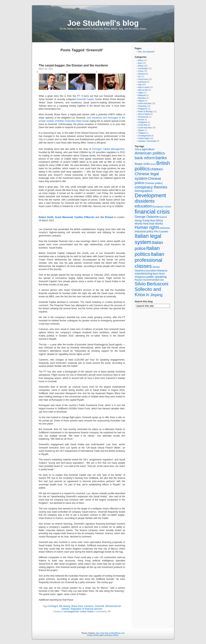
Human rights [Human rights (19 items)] (147, 227)
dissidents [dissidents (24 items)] (145, 201)
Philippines (143, 109)
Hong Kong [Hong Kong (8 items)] (142, 220)
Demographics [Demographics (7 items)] (144, 191)
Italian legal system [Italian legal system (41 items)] (148, 239)
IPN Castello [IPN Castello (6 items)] (161, 232)
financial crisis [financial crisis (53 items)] (152, 212)
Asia (140, 63)
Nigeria (141, 101)
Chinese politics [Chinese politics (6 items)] (154, 183)
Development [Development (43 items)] (150, 195)
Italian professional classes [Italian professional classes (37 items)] (150, 260)
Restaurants (143, 117)
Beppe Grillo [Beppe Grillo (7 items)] (142, 164)
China (141, 71)
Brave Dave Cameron (82, 606)
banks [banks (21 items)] (161, 158)
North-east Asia (145, 103)
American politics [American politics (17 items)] (150, 153)
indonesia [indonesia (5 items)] (165, 228)
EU (140, 77)
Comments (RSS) (111, 635)
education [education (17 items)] (143, 206)
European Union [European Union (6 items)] (162, 207)
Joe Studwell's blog (103, 23)
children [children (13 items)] (156, 169)
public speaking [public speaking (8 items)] (157, 277)
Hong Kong (143, 79)
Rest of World (144, 114)
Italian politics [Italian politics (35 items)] (147, 251)
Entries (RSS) (93, 635)
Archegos (53, 606)
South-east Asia (145, 128)
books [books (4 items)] (153, 164)
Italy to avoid (144, 87)
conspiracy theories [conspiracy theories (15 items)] (151, 187)
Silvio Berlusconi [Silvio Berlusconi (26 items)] (152, 284)
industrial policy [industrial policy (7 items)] (144, 231)
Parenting (142, 106)
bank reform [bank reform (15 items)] (145, 158)
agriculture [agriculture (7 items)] (148, 149)
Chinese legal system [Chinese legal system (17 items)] (147, 176)
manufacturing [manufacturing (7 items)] (144, 274)
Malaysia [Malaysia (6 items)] (162, 271)
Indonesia (142, 82)
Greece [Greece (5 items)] (163, 217)
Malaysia (142, 95)
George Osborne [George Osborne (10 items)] (147, 217)
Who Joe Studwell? (146, 52)
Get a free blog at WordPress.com (110, 633)
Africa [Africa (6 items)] (138, 149)
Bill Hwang (65, 606)
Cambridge (143, 68)
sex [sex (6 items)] (162, 280)
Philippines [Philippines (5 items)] (140, 277)
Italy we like (143, 90)
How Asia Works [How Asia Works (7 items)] (153, 224)
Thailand (142, 133)
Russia (141, 120)
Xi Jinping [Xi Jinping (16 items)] (154, 295)
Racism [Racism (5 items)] (139, 280)
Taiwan (141, 130)
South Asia (143, 125)
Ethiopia (142, 74)
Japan (141, 93)
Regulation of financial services (86, 609)
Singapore (143, 122)
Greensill (99, 606)
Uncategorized (71, 612)
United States (87, 612)
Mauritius (142, 98)
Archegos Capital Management (108, 149)
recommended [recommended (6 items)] (151, 280)
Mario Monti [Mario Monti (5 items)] (159, 274)
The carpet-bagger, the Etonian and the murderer (73, 65)
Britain (141, 66)
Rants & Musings (146, 111)
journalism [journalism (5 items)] (151, 271)
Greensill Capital (85, 99)
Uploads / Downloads (147, 141)
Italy (140, 85)
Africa (141, 60)
